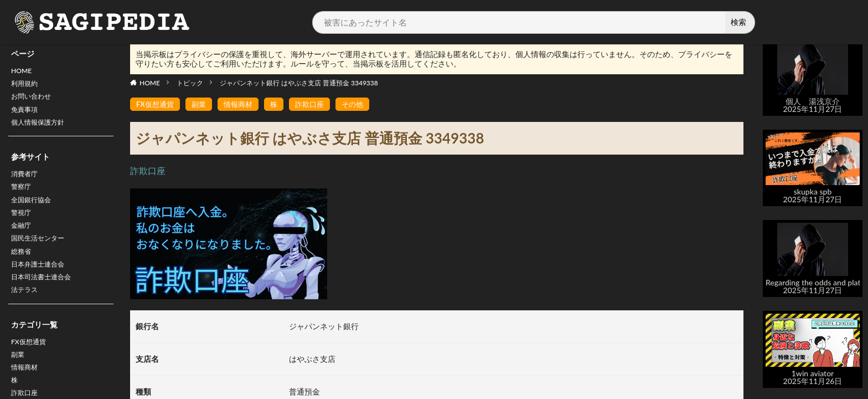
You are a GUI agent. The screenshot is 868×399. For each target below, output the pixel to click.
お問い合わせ (34, 101)
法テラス (27, 312)
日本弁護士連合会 (42, 283)
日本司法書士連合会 (46, 298)
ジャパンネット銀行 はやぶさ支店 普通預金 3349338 (299, 83)
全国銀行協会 (34, 211)
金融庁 (23, 240)
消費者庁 (27, 183)
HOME (23, 72)
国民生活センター (42, 255)
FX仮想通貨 (31, 365)
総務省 (23, 269)
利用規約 (27, 86)
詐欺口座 (317, 104)
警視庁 (23, 226)
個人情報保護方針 (42, 129)
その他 (362, 104)
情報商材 (243, 104)
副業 (19, 380)
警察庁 (23, 197)
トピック (190, 83)
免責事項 (27, 115)
